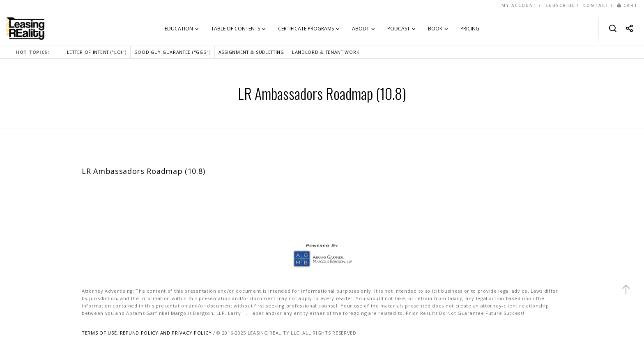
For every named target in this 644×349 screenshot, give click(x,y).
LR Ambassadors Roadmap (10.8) (143, 171)
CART (628, 5)
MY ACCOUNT (519, 5)
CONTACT (596, 5)
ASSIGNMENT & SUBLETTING (251, 52)
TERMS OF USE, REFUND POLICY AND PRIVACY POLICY (147, 333)
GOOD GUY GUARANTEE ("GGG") (172, 52)
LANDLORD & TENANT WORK (326, 52)
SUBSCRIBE (560, 5)
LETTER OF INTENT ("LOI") (97, 52)
